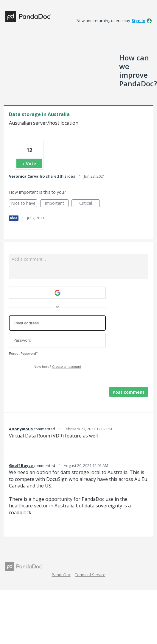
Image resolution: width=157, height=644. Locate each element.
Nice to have (24, 204)
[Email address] (57, 323)
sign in (139, 21)
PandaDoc (61, 575)
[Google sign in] (57, 293)
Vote (31, 164)
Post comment (129, 392)
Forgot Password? (23, 354)
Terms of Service (90, 575)
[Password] (57, 341)
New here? (57, 367)
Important (57, 204)
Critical (90, 204)
